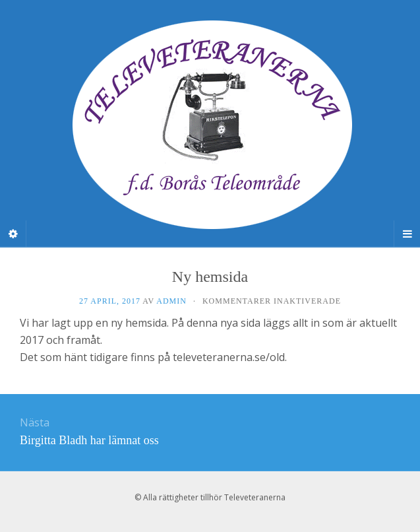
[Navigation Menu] (407, 234)
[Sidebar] (13, 234)
